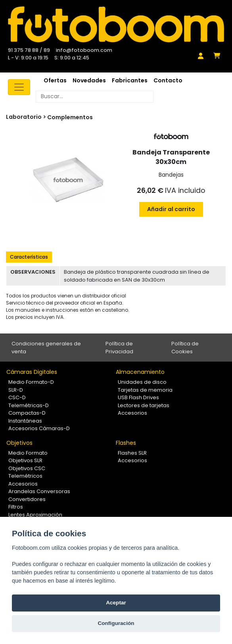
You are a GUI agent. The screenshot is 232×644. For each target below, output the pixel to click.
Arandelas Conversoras (39, 491)
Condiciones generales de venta (46, 348)
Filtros (16, 507)
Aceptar (116, 603)
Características (29, 257)
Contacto (168, 80)
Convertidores (27, 499)
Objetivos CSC (27, 468)
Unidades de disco (142, 382)
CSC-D (17, 397)
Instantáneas (25, 421)
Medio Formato (28, 453)
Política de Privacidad (119, 348)
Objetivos (19, 443)
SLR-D (16, 390)
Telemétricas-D (29, 405)
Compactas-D (27, 413)
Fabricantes (130, 80)
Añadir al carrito (171, 209)
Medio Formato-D (31, 382)
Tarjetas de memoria (145, 390)
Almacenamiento (140, 372)
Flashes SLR (132, 453)
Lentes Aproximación (35, 515)
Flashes (126, 443)
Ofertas (55, 80)
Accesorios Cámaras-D (39, 428)
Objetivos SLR (25, 460)
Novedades (89, 80)
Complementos (70, 117)
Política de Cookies (185, 348)
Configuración (116, 623)
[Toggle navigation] (19, 87)
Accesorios (132, 413)
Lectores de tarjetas (144, 405)
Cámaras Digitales (32, 372)
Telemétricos (25, 476)
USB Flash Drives (138, 397)
